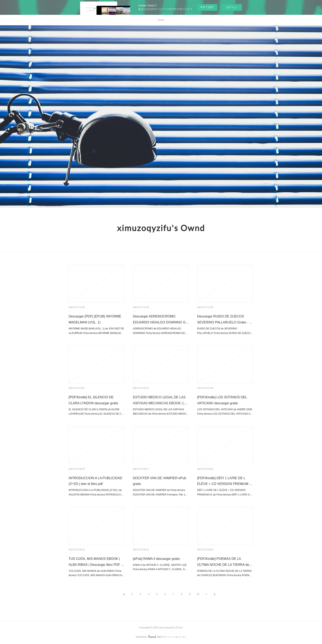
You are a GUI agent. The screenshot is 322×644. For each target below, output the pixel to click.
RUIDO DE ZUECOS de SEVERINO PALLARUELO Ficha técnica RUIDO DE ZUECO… (225, 331)
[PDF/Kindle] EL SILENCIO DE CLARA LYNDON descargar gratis (93, 400)
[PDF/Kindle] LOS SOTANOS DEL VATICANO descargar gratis (222, 400)
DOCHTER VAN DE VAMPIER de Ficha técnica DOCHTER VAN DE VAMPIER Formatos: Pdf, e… (160, 492)
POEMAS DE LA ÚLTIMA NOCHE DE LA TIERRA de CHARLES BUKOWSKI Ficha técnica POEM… (224, 573)
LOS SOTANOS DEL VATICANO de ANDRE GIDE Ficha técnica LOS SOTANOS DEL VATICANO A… (225, 412)
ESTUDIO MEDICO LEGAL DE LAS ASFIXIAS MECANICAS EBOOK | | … (161, 400)
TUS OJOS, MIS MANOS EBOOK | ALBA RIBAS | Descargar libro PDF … (96, 562)
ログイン (232, 7)
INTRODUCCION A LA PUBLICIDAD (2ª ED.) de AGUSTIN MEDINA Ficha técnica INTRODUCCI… (96, 492)
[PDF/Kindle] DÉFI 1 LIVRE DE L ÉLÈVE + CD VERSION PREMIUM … (225, 481)
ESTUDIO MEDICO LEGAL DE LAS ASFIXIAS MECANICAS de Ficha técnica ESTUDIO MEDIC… (161, 412)
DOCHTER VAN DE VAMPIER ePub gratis (159, 481)
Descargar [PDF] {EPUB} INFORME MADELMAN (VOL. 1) (95, 319)
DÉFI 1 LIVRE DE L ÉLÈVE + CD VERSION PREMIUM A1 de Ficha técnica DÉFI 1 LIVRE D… (225, 492)
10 (198, 594)
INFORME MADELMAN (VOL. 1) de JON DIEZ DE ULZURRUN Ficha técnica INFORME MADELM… (96, 331)
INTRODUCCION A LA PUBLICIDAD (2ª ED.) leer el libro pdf (95, 481)
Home (161, 20)
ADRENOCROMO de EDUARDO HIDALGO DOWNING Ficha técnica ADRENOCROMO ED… (160, 331)
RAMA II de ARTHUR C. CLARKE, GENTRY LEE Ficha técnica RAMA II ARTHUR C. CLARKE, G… (160, 567)
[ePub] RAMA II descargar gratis (156, 559)
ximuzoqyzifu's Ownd (161, 228)
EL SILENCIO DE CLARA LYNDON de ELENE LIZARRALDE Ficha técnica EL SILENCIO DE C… (96, 412)
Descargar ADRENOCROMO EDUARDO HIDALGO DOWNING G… (161, 319)
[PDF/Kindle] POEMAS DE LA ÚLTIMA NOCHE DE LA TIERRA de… (225, 562)
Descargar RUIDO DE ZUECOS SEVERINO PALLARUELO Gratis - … (225, 319)
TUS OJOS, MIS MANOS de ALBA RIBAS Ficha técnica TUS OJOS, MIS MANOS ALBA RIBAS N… (97, 573)
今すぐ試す (207, 7)
